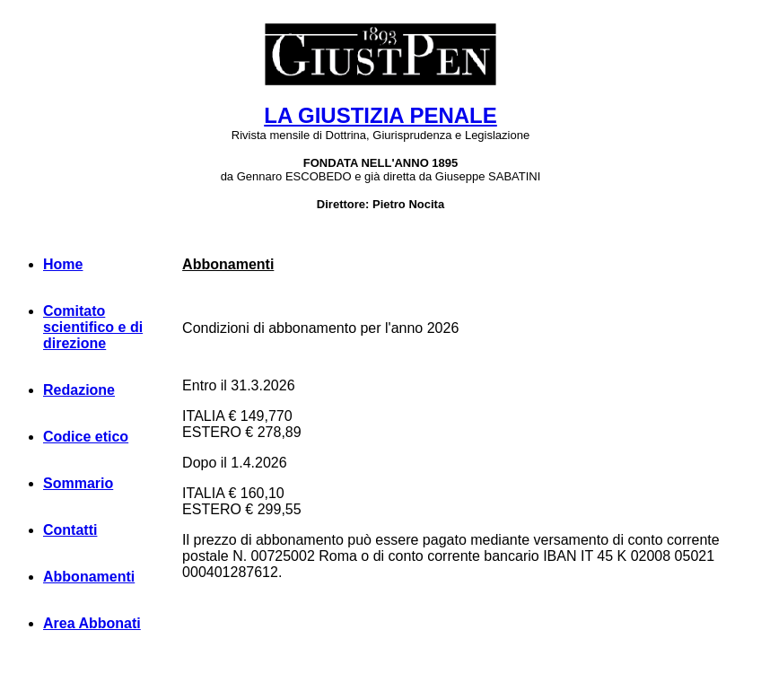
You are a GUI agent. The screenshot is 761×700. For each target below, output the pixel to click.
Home (63, 264)
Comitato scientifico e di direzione (93, 327)
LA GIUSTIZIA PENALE (380, 115)
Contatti (70, 530)
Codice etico (86, 437)
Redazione (79, 390)
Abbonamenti (89, 577)
